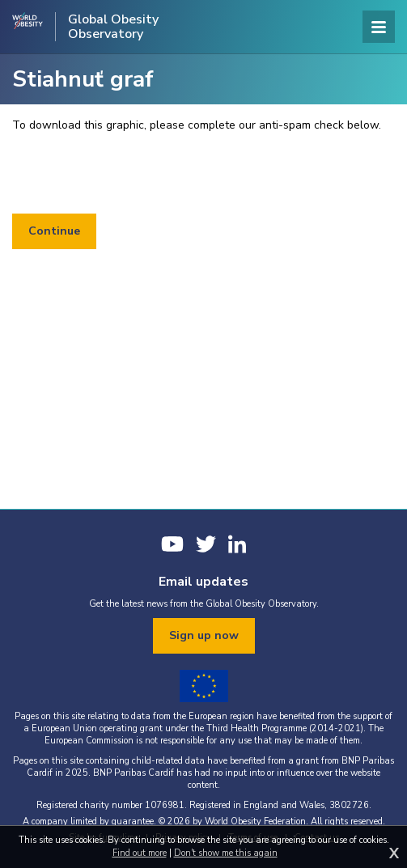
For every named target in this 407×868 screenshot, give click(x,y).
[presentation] (135, 174)
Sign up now (204, 635)
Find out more (140, 853)
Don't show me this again (226, 853)
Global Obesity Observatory (113, 27)
